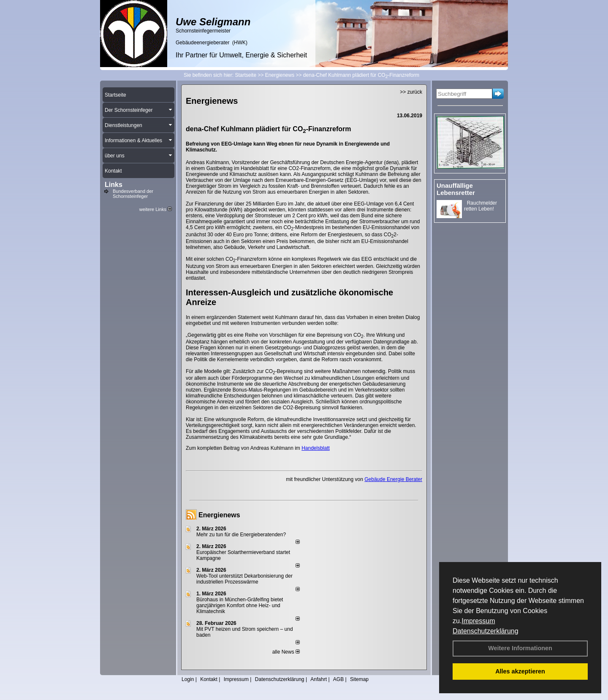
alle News (286, 652)
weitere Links (156, 209)
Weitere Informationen (520, 648)
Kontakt (209, 679)
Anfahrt (319, 679)
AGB (338, 679)
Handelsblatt (316, 448)
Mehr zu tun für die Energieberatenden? (241, 535)
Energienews (219, 515)
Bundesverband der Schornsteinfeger (133, 194)
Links (114, 185)
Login (188, 679)
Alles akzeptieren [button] (520, 671)
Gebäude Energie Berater (393, 479)
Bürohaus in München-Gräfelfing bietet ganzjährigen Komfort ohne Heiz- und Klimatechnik (240, 605)
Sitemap (359, 679)
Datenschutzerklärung (486, 631)
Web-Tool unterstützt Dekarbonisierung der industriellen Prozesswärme (244, 579)
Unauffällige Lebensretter (456, 189)
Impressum (478, 621)
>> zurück (411, 92)
